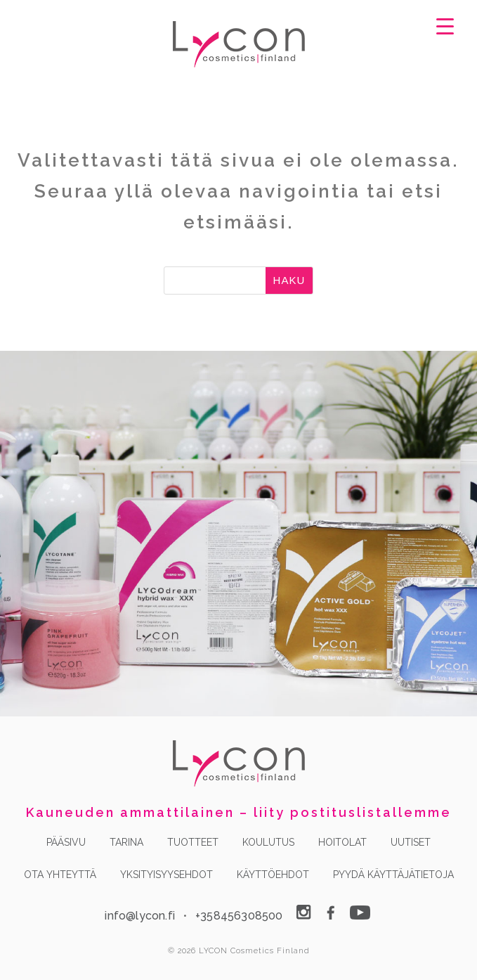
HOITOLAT (342, 842)
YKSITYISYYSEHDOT (166, 875)
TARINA (126, 842)
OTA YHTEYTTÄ (60, 875)
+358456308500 (239, 916)
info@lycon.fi (140, 916)
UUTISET (411, 842)
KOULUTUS (268, 842)
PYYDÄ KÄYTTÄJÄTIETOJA (393, 875)
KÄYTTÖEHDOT (273, 875)
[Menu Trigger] (445, 25)
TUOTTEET (193, 842)
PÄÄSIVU (66, 842)
